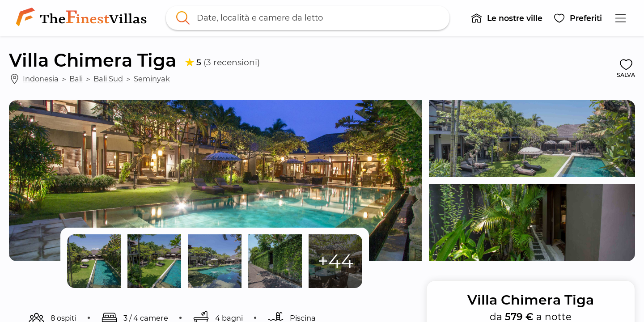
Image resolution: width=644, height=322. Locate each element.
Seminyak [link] (152, 79)
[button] (506, 18)
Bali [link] (76, 79)
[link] (83, 18)
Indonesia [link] (41, 79)
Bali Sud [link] (108, 79)
